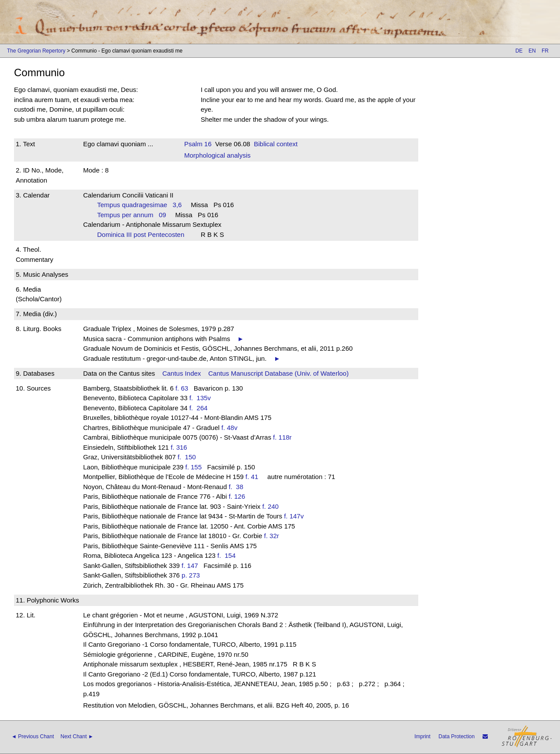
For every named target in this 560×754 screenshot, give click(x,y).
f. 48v (229, 428)
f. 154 (228, 555)
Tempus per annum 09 (132, 215)
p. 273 (191, 575)
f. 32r (272, 536)
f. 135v (202, 398)
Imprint (422, 736)
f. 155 (194, 467)
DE (519, 51)
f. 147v (294, 516)
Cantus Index (182, 373)
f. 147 (190, 565)
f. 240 (270, 506)
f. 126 (237, 496)
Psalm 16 (198, 144)
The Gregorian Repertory (36, 51)
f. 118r (282, 437)
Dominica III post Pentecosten (143, 234)
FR (545, 51)
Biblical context (276, 144)
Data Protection (457, 736)
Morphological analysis (217, 155)
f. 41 (252, 477)
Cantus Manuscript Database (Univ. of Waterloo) (278, 373)
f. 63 (182, 388)
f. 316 (179, 447)
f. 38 (238, 487)
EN (532, 51)
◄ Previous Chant (33, 736)
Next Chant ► (77, 736)
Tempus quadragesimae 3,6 (139, 205)
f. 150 (189, 457)
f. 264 (200, 408)
